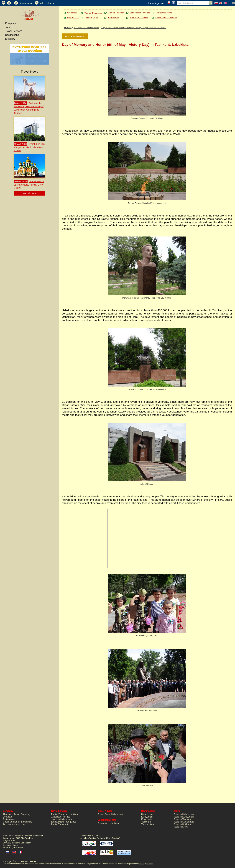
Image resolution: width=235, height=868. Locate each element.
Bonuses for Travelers (140, 13)
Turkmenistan (148, 824)
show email (26, 3)
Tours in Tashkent (183, 819)
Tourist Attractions (164, 13)
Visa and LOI (73, 17)
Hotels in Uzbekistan (61, 819)
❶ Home (68, 28)
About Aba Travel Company (17, 814)
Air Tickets (72, 13)
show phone (12, 845)
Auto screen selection (14, 824)
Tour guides (70, 822)
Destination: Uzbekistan (166, 17)
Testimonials (9, 819)
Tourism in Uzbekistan (109, 823)
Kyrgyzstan (147, 817)
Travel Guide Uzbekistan (110, 814)
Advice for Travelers (139, 17)
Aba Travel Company (13, 836)
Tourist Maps (57, 822)
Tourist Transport (59, 824)
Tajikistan (146, 822)
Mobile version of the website (17, 822)
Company (9, 23)
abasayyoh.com (146, 864)
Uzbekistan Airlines (61, 817)
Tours (6, 27)
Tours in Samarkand (184, 822)
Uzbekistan (147, 814)
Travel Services (12, 31)
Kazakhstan (147, 819)
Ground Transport (116, 13)
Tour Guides (113, 17)
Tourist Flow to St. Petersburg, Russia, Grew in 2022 (29, 185)
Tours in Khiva (181, 827)
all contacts (47, 3)
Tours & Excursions (93, 13)
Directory (8, 39)
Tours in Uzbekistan (184, 814)
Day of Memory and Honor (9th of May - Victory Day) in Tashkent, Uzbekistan (134, 28)
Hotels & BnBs (91, 18)
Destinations (10, 35)
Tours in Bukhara (182, 824)
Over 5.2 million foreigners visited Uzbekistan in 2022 (29, 147)
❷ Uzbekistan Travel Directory (86, 28)
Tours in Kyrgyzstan (184, 817)
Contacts (7, 817)
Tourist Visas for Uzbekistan (65, 814)
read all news (29, 193)
